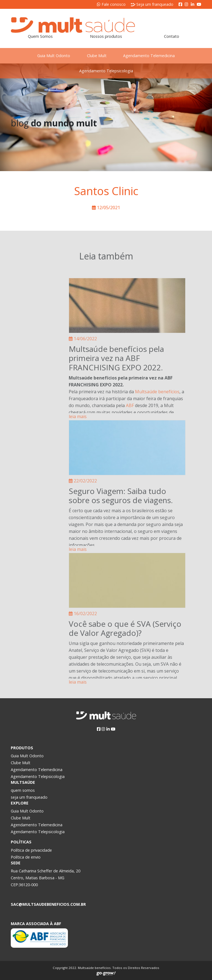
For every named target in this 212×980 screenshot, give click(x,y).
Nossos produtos (106, 36)
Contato (172, 36)
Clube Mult (97, 56)
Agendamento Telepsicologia (106, 71)
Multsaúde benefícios (157, 392)
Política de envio (26, 857)
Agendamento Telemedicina (150, 56)
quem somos (23, 790)
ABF (130, 405)
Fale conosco (111, 4)
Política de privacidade (31, 850)
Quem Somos (40, 36)
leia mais (78, 416)
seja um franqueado (29, 797)
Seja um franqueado (152, 4)
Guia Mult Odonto (53, 56)
